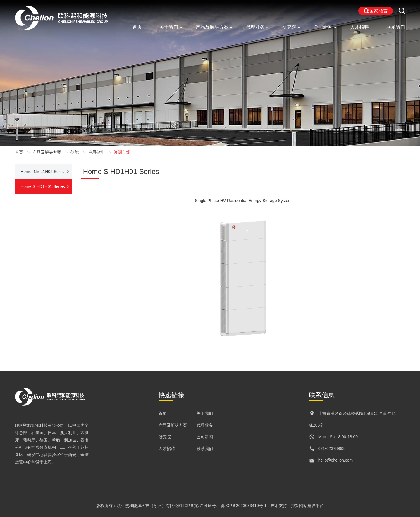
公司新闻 (323, 27)
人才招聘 (359, 27)
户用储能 (96, 152)
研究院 (289, 27)
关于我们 (169, 27)
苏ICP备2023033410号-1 (244, 506)
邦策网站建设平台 (307, 506)
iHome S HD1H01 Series (42, 186)
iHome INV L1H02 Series (42, 172)
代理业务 (255, 27)
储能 (75, 152)
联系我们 (396, 27)
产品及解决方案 (212, 27)
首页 (137, 27)
